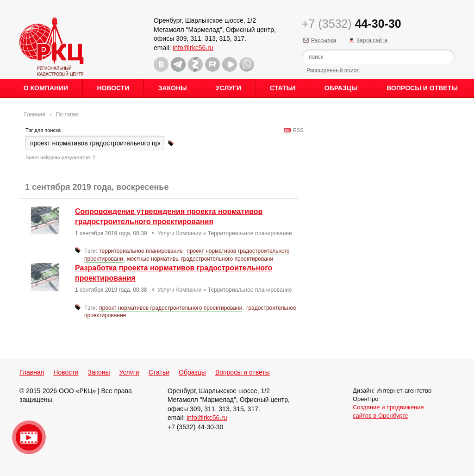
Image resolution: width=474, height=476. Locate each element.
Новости (113, 88)
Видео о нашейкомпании (29, 437)
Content (466, 146)
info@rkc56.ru (193, 48)
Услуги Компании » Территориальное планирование (225, 233)
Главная (35, 114)
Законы (173, 88)
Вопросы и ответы (422, 88)
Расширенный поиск (333, 70)
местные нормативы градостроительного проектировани (200, 259)
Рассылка (324, 40)
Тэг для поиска (43, 130)
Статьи (283, 88)
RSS (297, 130)
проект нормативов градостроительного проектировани (171, 308)
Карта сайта (372, 40)
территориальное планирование (141, 251)
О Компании (46, 88)
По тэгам (67, 114)
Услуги (228, 88)
